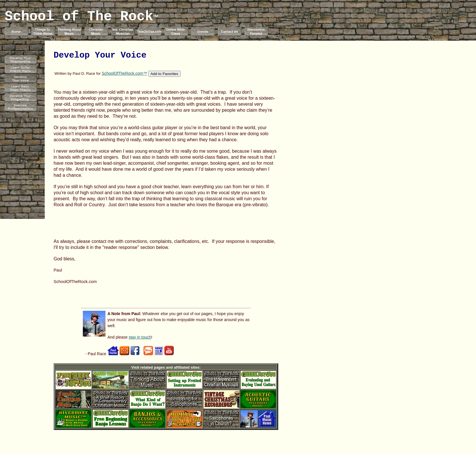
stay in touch (140, 337)
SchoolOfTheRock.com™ (124, 73)
